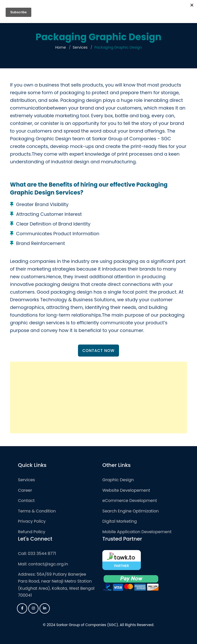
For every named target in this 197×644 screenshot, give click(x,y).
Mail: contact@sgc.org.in (43, 564)
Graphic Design (118, 480)
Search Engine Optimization (131, 511)
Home (61, 47)
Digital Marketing (120, 521)
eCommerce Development (130, 501)
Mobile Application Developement (137, 532)
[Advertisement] (98, 398)
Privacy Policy (32, 521)
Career (25, 490)
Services (80, 47)
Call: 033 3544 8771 (37, 554)
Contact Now (98, 351)
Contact (26, 501)
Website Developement (126, 490)
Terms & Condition (37, 511)
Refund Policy (32, 532)
